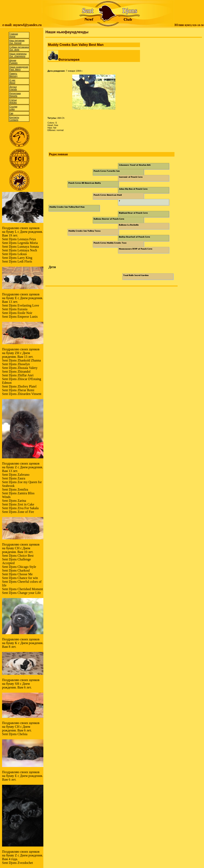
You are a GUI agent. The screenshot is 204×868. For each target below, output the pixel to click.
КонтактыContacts (14, 119)
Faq (11, 113)
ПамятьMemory (13, 75)
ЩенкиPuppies (13, 62)
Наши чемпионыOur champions (18, 55)
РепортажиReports (15, 95)
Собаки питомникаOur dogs (19, 48)
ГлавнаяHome (14, 35)
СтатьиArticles (13, 101)
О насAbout (12, 81)
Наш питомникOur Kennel (17, 42)
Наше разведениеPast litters (19, 68)
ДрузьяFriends (13, 88)
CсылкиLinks (13, 108)
